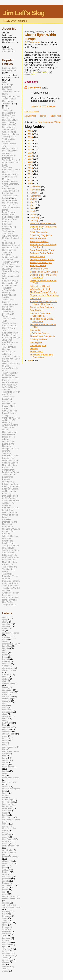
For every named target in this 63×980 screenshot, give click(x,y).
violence (6, 962)
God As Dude (8, 442)
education (6, 729)
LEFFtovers (7, 808)
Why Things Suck (10, 456)
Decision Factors (10, 148)
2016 (31, 162)
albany (5, 622)
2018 (31, 156)
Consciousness (9, 250)
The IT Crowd (37, 352)
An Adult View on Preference (10, 343)
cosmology (7, 699)
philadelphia (7, 861)
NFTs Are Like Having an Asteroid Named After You (11, 245)
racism (5, 890)
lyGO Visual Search (39, 333)
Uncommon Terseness (7, 102)
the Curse (6, 942)
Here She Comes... (39, 242)
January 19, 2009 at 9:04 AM (43, 106)
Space (5, 918)
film (4, 749)
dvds (4, 721)
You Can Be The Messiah (10, 178)
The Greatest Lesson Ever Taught (8, 314)
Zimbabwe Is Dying (39, 269)
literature (6, 811)
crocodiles (7, 703)
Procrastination (9, 189)
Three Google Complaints (42, 336)
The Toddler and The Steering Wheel (10, 569)
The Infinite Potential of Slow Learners (10, 576)
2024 (31, 137)
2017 (31, 159)
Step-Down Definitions (7, 930)
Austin (5, 639)
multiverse (7, 835)
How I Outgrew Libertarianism (9, 126)
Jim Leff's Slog (24, 13)
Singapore (7, 916)
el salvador (7, 732)
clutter (5, 681)
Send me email (9, 52)
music (5, 837)
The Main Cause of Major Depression (11, 161)
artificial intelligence (11, 633)
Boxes (5, 657)
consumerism (8, 692)
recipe (5, 894)
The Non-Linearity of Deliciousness (10, 263)
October (35, 193)
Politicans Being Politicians (43, 223)
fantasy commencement (9, 746)
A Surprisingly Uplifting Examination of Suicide (9, 294)
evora (5, 736)
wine (4, 969)
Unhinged (7, 349)
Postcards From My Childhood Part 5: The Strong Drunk (11, 583)
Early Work (7, 723)
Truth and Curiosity (11, 356)
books (5, 653)
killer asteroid (8, 802)
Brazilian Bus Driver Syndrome (10, 459)
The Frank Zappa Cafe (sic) (43, 292)
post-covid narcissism (7, 875)
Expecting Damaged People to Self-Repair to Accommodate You (11, 497)
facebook (6, 738)
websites (6, 966)
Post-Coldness (37, 310)
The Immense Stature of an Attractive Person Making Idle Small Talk (10, 236)
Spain (5, 920)
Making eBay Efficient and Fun (10, 483)
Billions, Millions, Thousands (10, 287)
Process (6, 479)
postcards (6, 879)
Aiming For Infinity (10, 593)
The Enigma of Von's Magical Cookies (9, 139)
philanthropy (8, 863)
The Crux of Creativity (8, 254)
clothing (6, 679)
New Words (36, 298)
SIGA (5, 914)
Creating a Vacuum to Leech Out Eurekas (11, 531)
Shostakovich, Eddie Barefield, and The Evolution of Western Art (10, 556)
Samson (6, 390)
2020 (31, 150)
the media (6, 944)
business (6, 663)
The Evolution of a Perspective (11, 192)
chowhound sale (9, 670)
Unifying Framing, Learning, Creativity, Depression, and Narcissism (10, 520)
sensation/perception (11, 907)
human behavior (9, 782)
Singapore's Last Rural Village (45, 295)
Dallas (5, 705)
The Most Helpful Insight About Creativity (10, 307)
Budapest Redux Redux (41, 253)
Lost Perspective (10, 151)
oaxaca (5, 843)
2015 (31, 165)
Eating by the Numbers (8, 445)
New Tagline (36, 342)
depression (7, 712)
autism (5, 642)
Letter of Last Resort (40, 286)
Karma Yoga (8, 800)
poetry (5, 868)
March (34, 214)
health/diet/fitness (10, 767)
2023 (31, 140)
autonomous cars (10, 644)
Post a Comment (32, 111)
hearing (5, 771)
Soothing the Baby (11, 550)
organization (8, 850)
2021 (31, 146)
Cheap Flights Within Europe (44, 272)
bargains (6, 648)
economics (7, 727)
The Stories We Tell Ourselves (11, 589)
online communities (11, 846)
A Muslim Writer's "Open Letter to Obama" (10, 427)
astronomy (7, 637)
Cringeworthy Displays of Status (10, 471)
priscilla (5, 881)
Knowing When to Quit (41, 262)
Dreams (6, 718)
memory (6, 826)
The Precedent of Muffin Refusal (10, 374)
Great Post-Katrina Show (42, 250)
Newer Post (30, 116)
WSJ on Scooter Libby (41, 289)
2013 (31, 171)
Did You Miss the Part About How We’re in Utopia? (10, 385)
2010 (31, 180)
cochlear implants (10, 683)
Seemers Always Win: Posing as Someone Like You (11, 132)
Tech (4, 936)
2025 (31, 134)
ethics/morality (8, 734)
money (5, 833)
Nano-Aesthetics (10, 600)
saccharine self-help (11, 898)
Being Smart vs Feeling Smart (9, 213)
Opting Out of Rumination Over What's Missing (10, 120)
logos (5, 813)
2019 (31, 153)
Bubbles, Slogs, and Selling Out (9, 69)
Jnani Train (7, 340)
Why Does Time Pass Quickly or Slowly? (9, 413)
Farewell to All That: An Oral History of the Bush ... (43, 303)
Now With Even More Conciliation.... (40, 315)
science (6, 903)
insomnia (6, 786)
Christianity (7, 674)
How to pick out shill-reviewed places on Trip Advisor (9, 436)
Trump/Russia (8, 955)
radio (4, 892)
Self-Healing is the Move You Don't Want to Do (11, 219)
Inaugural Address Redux (42, 259)
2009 (31, 183)
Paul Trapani (8, 852)
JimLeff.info (7, 49)
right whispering (9, 896)
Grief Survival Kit (10, 174)
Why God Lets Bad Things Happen (11, 98)
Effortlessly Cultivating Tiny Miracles (9, 226)
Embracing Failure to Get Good (11, 509)
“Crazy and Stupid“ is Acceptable (11, 547)
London (5, 815)
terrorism (6, 940)
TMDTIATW (7, 949)
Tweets (5, 958)
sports (5, 925)
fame (4, 740)
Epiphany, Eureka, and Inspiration (11, 490)
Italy (4, 797)
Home (43, 116)
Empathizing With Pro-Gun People (10, 334)
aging (5, 620)
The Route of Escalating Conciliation (42, 356)
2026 (31, 131)
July (33, 202)
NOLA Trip (7, 841)
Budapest (6, 661)
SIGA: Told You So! (39, 232)
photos (5, 865)
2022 (31, 143)
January (35, 220)
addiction (6, 617)
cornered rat (7, 696)
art (3, 631)
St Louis (6, 927)
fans (4, 743)
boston (5, 655)
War (4, 964)
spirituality (7, 923)
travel (33, 74)
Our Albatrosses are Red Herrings (10, 202)
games (5, 762)
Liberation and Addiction (9, 353)
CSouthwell (34, 88)
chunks (5, 677)
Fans (4, 165)
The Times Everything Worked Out (11, 170)
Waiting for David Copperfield (10, 258)
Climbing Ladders (38, 339)
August (34, 199)
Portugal (6, 872)
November (36, 190)
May (33, 208)
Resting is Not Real (11, 486)
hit (3, 775)
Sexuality (6, 912)
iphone (5, 793)
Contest (6, 694)
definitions (7, 710)
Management (8, 817)
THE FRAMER (9, 347)
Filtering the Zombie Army (8, 542)
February (35, 217)
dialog (5, 714)
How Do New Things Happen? (10, 603)
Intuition (34, 349)
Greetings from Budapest (42, 307)
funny (5, 758)
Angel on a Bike (9, 205)
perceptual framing (10, 857)
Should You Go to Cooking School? (10, 282)
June (33, 205)
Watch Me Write (9, 512)
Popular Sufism (37, 256)
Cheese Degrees (38, 346)
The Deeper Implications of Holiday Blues (9, 113)
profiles (5, 887)
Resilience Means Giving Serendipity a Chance (11, 184)
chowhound (7, 668)
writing (5, 971)
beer (4, 650)
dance (5, 707)
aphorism (6, 626)
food (4, 756)
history (5, 773)
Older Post (56, 116)
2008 (31, 360)
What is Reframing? (8, 83)
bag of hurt (7, 646)
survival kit (7, 933)
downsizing (7, 716)
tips (4, 947)
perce (5, 854)
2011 (31, 177)
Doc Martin (35, 330)
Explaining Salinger (11, 338)
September (36, 196)
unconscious (8, 960)
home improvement (11, 778)
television (6, 938)
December (36, 186)
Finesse (6, 108)
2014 (31, 168)
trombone (6, 953)
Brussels (6, 659)
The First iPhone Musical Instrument (42, 320)
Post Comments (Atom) (49, 122)
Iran (4, 795)
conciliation (7, 690)
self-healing (7, 905)
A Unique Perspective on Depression (9, 156)
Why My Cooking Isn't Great (10, 537)
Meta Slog (7, 828)
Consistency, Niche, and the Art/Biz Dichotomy (11, 420)
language (6, 804)
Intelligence (7, 527)
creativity (6, 701)
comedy (6, 688)
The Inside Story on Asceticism (11, 393)
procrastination (9, 885)
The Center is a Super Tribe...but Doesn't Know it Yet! (10, 327)
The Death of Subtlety (8, 301)
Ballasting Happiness (7, 88)
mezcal (5, 830)
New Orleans (8, 839)
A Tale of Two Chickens (8, 504)
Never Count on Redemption (9, 466)
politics (5, 870)
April (33, 211)
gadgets (6, 760)
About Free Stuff (38, 238)
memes (5, 824)
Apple (5, 628)
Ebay (4, 725)
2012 (31, 174)
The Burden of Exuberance (9, 476)
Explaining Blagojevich (41, 235)
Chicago (6, 666)
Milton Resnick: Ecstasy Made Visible (9, 406)
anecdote (6, 624)
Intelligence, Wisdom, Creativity (11, 596)
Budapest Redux (38, 266)
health (5, 764)
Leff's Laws (7, 806)
